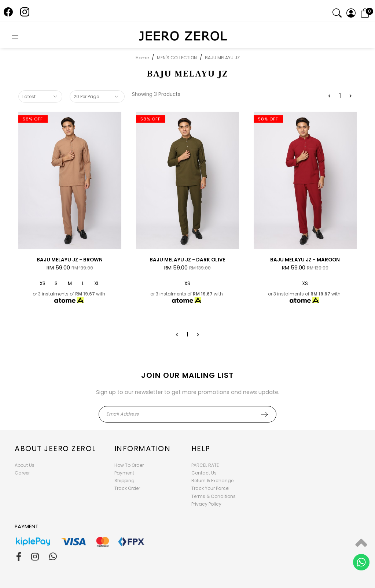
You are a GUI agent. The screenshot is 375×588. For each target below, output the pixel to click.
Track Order (127, 488)
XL (97, 284)
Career (22, 473)
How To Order (129, 465)
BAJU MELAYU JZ (222, 58)
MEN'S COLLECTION (177, 58)
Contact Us (204, 473)
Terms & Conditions (214, 496)
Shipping (124, 481)
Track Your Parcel (210, 488)
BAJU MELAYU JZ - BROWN (70, 260)
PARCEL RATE (205, 465)
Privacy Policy (206, 504)
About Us (25, 465)
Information (143, 449)
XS (43, 284)
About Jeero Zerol (55, 449)
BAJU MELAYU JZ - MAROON (305, 260)
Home (142, 58)
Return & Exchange (212, 481)
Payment (124, 473)
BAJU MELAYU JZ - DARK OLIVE (187, 260)
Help (201, 449)
